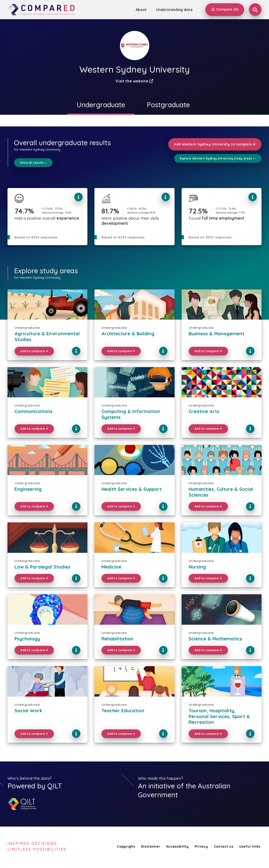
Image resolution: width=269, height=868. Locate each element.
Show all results (33, 163)
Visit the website (134, 81)
